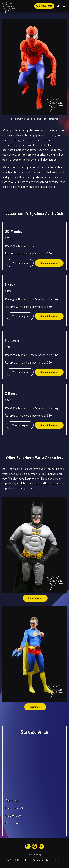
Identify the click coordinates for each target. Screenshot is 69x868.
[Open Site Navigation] (64, 6)
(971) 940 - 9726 (44, 6)
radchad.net (52, 119)
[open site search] (58, 6)
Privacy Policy (35, 854)
